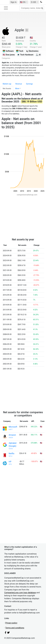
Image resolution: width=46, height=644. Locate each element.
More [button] (17, 89)
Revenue (19, 84)
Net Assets (7, 89)
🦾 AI (38, 55)
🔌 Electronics (32, 51)
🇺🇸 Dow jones (9, 55)
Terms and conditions (15, 628)
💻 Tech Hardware (25, 55)
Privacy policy (11, 623)
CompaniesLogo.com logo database (20, 593)
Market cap (7, 84)
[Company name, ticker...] (32, 8)
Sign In (13, 2)
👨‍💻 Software (8, 51)
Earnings (29, 84)
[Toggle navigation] (6, 8)
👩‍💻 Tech (20, 51)
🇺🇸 (23, 2)
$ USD (34, 2)
